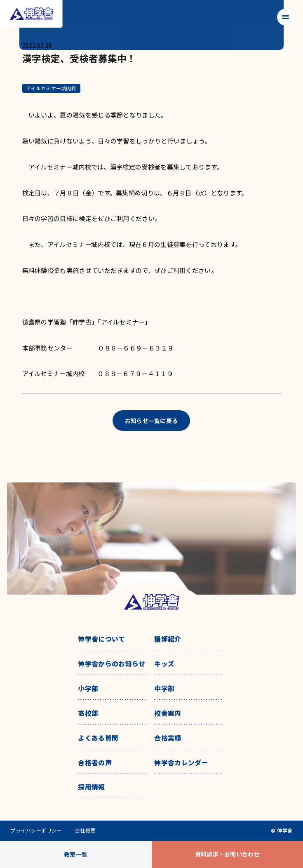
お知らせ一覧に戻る (151, 421)
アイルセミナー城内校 (51, 88)
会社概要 (85, 830)
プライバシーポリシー (36, 830)
